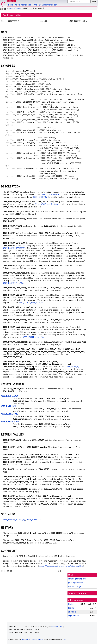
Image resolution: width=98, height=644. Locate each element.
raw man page (75, 587)
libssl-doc (19, 8)
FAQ (35, 5)
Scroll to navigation (12, 15)
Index (10, 5)
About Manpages (23, 5)
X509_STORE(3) (40, 197)
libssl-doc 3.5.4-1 (57, 627)
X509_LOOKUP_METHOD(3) (51, 194)
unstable (12, 8)
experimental (74, 616)
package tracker (75, 583)
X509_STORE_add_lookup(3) (48, 204)
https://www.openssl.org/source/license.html (61, 566)
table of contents (77, 593)
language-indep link (77, 579)
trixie (70, 604)
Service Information (48, 5)
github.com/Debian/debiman (33, 640)
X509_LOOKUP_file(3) (13, 283)
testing (71, 608)
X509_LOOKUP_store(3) (33, 337)
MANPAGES (11, 1)
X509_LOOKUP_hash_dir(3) (31, 303)
